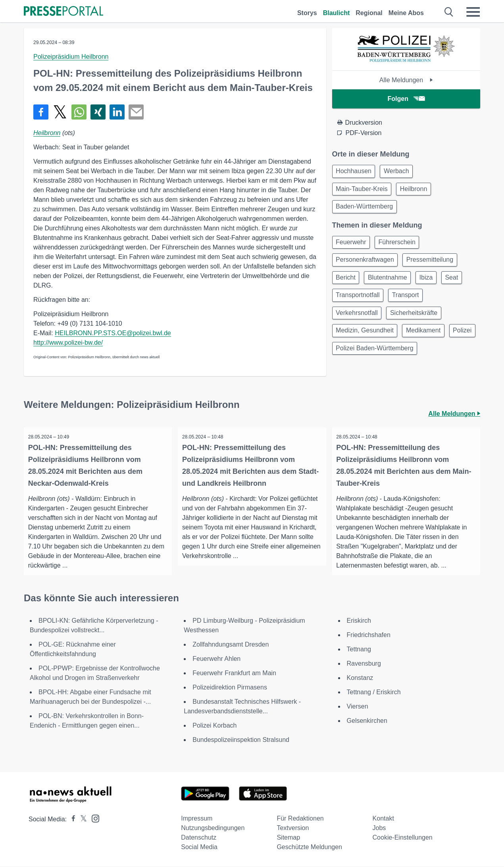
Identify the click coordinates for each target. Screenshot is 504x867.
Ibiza (433, 285)
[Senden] (136, 112)
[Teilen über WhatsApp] (79, 112)
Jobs (379, 829)
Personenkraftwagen (366, 266)
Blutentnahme (391, 285)
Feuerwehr (352, 247)
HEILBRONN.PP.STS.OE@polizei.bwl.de (113, 333)
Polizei (347, 361)
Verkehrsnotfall (358, 323)
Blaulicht (337, 13)
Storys (307, 13)
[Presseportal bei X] (81, 820)
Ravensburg (364, 664)
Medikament (427, 342)
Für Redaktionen (300, 819)
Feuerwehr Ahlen (216, 659)
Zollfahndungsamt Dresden (231, 645)
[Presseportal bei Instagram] (93, 819)
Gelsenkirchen (367, 721)
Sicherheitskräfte (418, 323)
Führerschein (401, 247)
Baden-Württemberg (366, 210)
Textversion (293, 829)
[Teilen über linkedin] (117, 112)
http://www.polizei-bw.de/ (68, 343)
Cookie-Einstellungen (403, 838)
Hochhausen (355, 172)
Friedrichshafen (369, 636)
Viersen (358, 707)
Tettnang (359, 650)
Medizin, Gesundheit (366, 342)
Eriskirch (359, 621)
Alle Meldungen (406, 80)
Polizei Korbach (214, 726)
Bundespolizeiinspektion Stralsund (241, 741)
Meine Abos (406, 13)
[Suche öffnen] (449, 12)
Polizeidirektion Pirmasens (230, 688)
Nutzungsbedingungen (213, 829)
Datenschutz (199, 838)
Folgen (406, 99)
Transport (410, 304)
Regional (369, 13)
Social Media (199, 848)
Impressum (197, 819)
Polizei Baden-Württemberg (410, 361)
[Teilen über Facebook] (41, 112)
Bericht (347, 285)
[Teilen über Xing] (98, 112)
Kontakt (383, 819)
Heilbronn (47, 133)
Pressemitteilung (434, 266)
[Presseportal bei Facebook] (71, 820)
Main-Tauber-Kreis (363, 191)
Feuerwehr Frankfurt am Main (234, 674)
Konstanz (360, 679)
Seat (461, 285)
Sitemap (288, 838)
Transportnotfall (359, 304)
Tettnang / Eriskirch (374, 693)
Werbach (400, 172)
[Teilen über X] (60, 112)
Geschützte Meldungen (309, 848)
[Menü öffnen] (473, 12)
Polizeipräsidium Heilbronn (71, 57)
